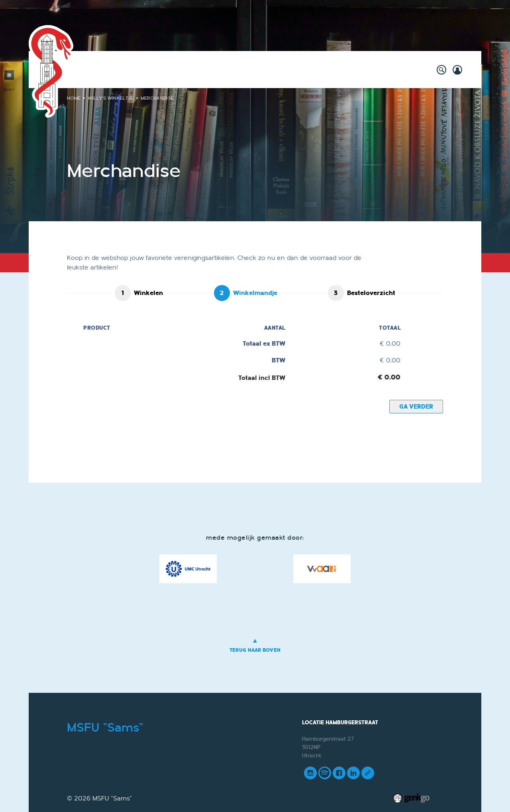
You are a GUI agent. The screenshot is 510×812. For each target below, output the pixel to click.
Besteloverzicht (371, 293)
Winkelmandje (255, 293)
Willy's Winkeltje (169, 69)
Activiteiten (116, 69)
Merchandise (157, 98)
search (441, 70)
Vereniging (299, 69)
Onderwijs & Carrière (238, 69)
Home (83, 70)
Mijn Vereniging (352, 69)
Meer (396, 69)
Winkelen (148, 293)
